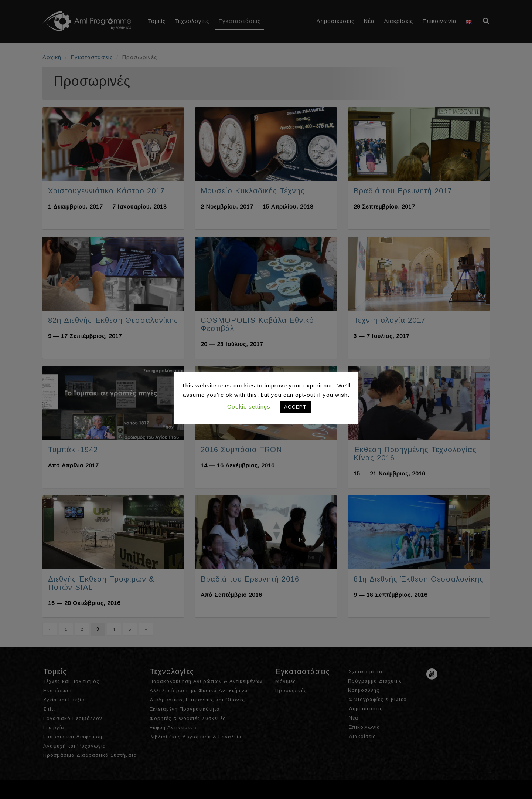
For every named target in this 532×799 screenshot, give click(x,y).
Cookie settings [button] (249, 407)
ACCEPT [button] (295, 407)
